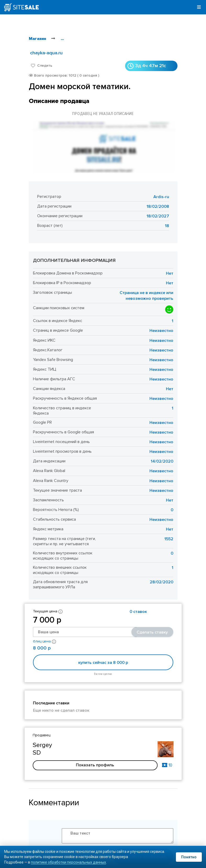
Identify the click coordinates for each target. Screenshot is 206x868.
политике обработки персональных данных (68, 862)
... (62, 39)
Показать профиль (95, 765)
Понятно (189, 857)
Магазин (37, 39)
